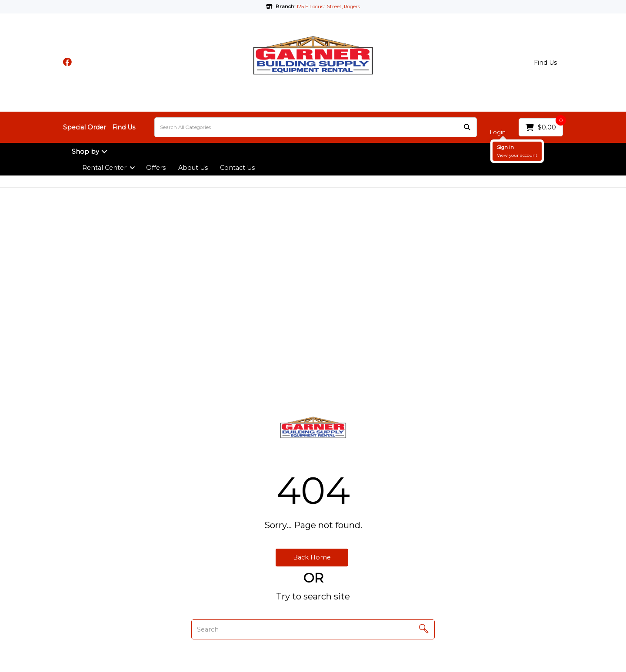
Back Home (312, 557)
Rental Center (104, 168)
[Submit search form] (467, 127)
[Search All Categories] (316, 127)
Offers (156, 168)
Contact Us (237, 168)
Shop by (85, 152)
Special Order (85, 127)
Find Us (545, 63)
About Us (193, 168)
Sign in (505, 147)
